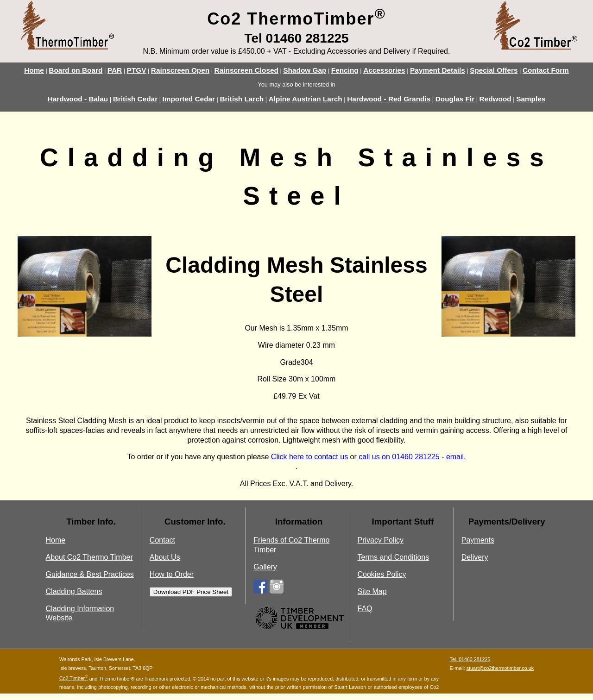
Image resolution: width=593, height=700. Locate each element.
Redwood (495, 99)
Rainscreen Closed (246, 70)
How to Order (172, 574)
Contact (162, 540)
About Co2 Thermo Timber (89, 557)
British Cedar (135, 99)
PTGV (137, 70)
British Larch (242, 99)
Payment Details (438, 70)
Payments (478, 540)
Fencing (345, 70)
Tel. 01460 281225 (470, 659)
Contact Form (546, 70)
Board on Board (76, 70)
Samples (531, 99)
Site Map (372, 591)
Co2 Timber (74, 678)
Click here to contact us (309, 457)
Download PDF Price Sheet (191, 592)
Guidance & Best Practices (90, 574)
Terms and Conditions (393, 557)
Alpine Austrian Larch (306, 99)
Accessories (384, 70)
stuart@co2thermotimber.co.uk (500, 668)
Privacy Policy (380, 540)
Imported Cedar (189, 99)
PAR (115, 70)
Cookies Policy (382, 574)
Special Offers (494, 70)
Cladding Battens (74, 591)
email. (456, 457)
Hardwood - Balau (78, 99)
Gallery (265, 567)
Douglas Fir (455, 99)
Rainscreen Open (180, 70)
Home (34, 70)
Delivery (475, 557)
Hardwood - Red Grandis (389, 99)
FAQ (365, 609)
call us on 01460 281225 (399, 457)
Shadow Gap (305, 70)
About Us (165, 557)
